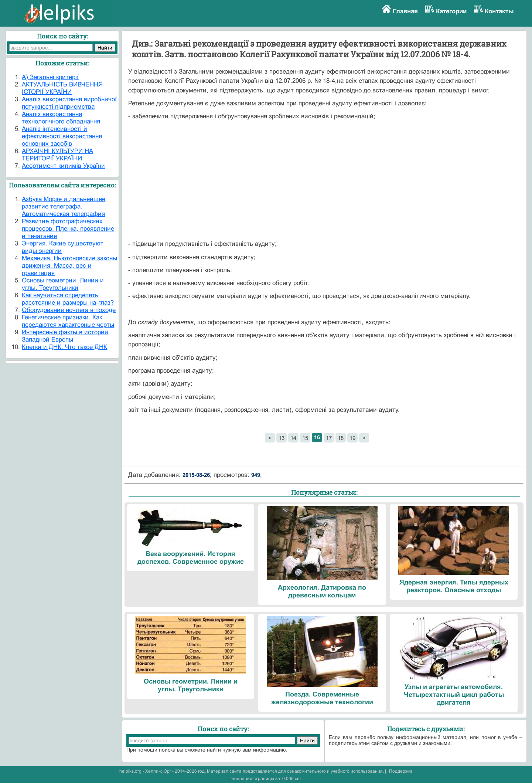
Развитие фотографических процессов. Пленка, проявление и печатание (68, 229)
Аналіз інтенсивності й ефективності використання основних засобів (62, 136)
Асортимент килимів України (63, 166)
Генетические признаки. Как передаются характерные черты (68, 321)
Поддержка (401, 771)
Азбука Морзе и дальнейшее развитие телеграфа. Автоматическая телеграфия (64, 206)
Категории (451, 11)
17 (329, 438)
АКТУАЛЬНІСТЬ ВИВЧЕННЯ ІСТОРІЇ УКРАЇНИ (62, 88)
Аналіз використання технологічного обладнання (61, 118)
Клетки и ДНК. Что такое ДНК (64, 347)
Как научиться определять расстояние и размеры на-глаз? (68, 299)
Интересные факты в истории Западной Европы (65, 336)
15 (305, 438)
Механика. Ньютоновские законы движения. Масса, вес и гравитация (69, 266)
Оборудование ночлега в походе (69, 310)
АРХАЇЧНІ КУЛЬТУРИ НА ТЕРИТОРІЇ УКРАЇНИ (57, 155)
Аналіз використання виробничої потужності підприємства (69, 103)
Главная (405, 11)
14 (293, 438)
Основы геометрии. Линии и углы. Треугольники (63, 284)
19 (352, 438)
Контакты (499, 11)
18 (341, 438)
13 (282, 438)
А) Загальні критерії (50, 77)
